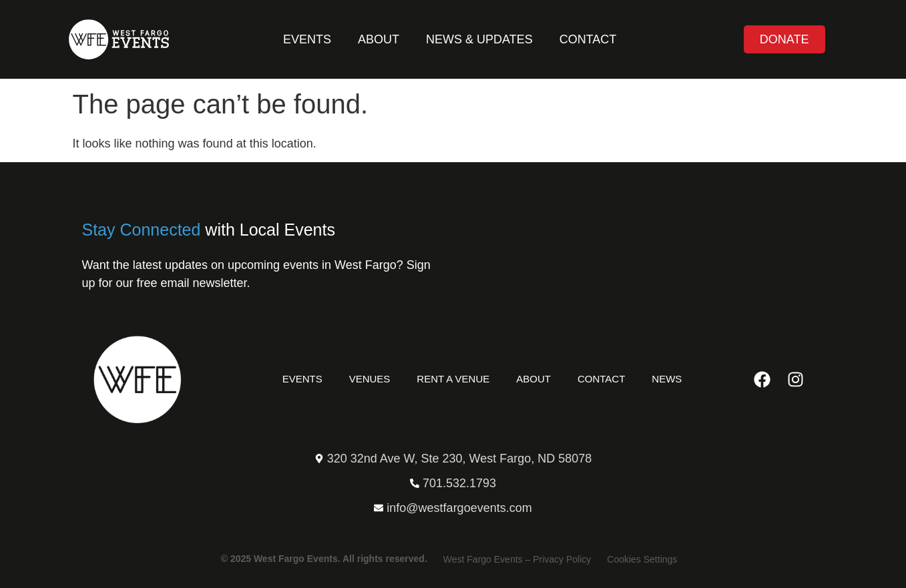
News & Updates (479, 39)
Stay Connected (142, 230)
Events (307, 39)
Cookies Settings (642, 559)
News (667, 379)
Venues (370, 379)
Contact (588, 39)
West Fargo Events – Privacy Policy (517, 559)
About (379, 39)
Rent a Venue (453, 379)
